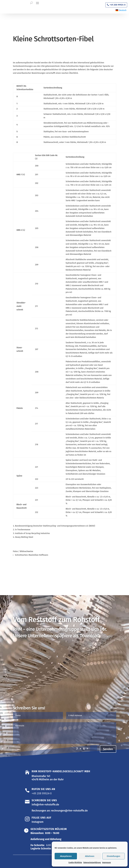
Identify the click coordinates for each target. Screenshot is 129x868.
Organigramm (25, 638)
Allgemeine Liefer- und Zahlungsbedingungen (46, 668)
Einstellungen (114, 856)
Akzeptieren (66, 856)
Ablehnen (90, 856)
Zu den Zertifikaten (28, 680)
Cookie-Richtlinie (75, 863)
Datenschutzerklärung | (44, 860)
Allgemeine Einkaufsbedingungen (38, 651)
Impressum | (26, 860)
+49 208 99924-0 (117, 5)
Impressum (107, 863)
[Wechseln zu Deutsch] (121, 10)
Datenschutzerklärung (92, 863)
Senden (108, 738)
